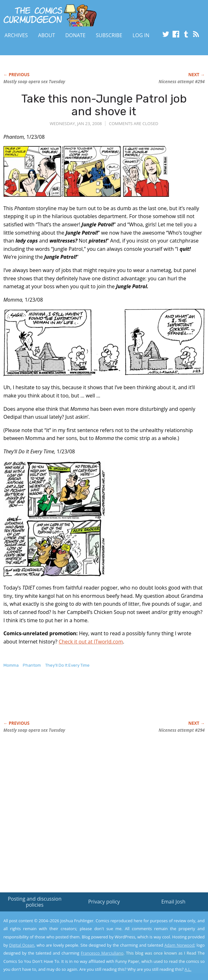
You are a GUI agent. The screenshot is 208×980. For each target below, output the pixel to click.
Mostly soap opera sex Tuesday (34, 82)
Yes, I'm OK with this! (154, 957)
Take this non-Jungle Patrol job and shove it (104, 105)
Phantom (32, 665)
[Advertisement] (78, 701)
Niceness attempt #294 (182, 82)
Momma (11, 665)
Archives (16, 35)
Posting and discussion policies (35, 902)
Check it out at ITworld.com (91, 642)
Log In (141, 35)
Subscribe (109, 35)
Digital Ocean (22, 945)
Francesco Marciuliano (102, 953)
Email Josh (173, 902)
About (46, 35)
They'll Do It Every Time (67, 665)
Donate (75, 35)
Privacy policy (104, 902)
